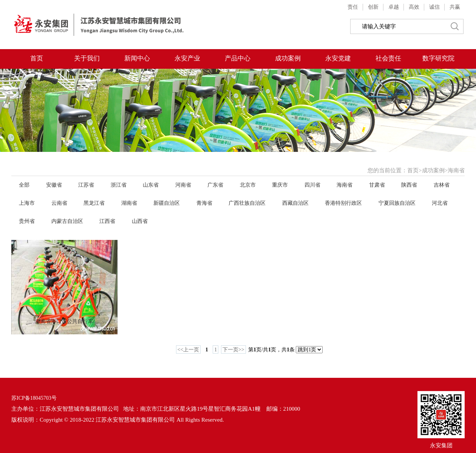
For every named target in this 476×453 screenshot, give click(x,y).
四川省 (312, 185)
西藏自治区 (295, 203)
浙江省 (119, 185)
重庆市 (280, 185)
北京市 (248, 185)
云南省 (59, 203)
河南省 (183, 185)
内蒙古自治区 (67, 221)
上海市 (27, 203)
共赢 (455, 7)
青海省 (204, 203)
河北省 (440, 203)
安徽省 (54, 185)
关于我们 (87, 58)
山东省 (151, 185)
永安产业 (187, 58)
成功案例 (288, 58)
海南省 (456, 170)
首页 (37, 58)
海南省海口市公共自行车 (64, 321)
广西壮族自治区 (247, 203)
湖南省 (129, 203)
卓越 (394, 7)
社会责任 (388, 58)
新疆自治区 (167, 203)
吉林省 (442, 185)
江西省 (107, 221)
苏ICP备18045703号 (34, 398)
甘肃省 (377, 185)
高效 (414, 7)
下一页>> (233, 350)
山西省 (140, 221)
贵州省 (27, 221)
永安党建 (338, 58)
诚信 (434, 7)
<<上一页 (189, 350)
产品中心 (238, 58)
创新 (373, 7)
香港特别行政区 (343, 203)
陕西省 (409, 185)
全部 (24, 185)
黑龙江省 (94, 203)
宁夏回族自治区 (397, 203)
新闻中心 (137, 58)
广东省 (215, 185)
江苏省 (86, 185)
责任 (353, 7)
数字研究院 (438, 58)
